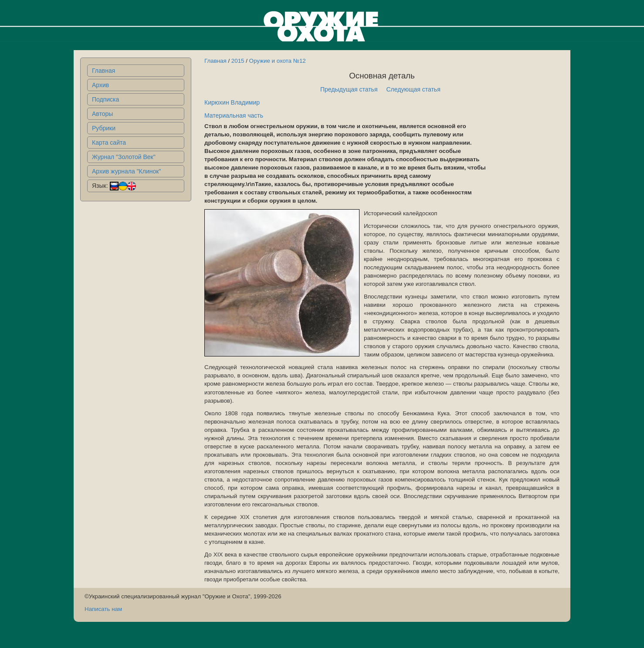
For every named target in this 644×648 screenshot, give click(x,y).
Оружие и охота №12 (278, 61)
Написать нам (103, 609)
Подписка (105, 99)
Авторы (102, 114)
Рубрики (104, 128)
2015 (238, 61)
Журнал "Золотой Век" (124, 157)
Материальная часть (234, 115)
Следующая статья (414, 89)
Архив (100, 85)
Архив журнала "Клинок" (126, 171)
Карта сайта (109, 142)
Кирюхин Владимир (232, 102)
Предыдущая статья (349, 89)
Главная (103, 71)
